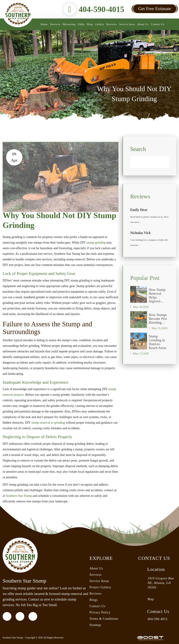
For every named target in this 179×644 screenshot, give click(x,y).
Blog (90, 24)
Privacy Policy (100, 612)
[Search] (150, 178)
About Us (143, 24)
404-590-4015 (101, 9)
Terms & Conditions (104, 619)
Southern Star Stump (19, 496)
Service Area (127, 24)
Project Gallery (100, 587)
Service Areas (99, 581)
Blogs (94, 600)
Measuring (69, 24)
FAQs (81, 24)
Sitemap (95, 625)
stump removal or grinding (48, 423)
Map (151, 599)
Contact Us (158, 24)
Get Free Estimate (155, 9)
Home (44, 24)
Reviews (112, 24)
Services (55, 24)
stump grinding (96, 243)
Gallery (100, 24)
